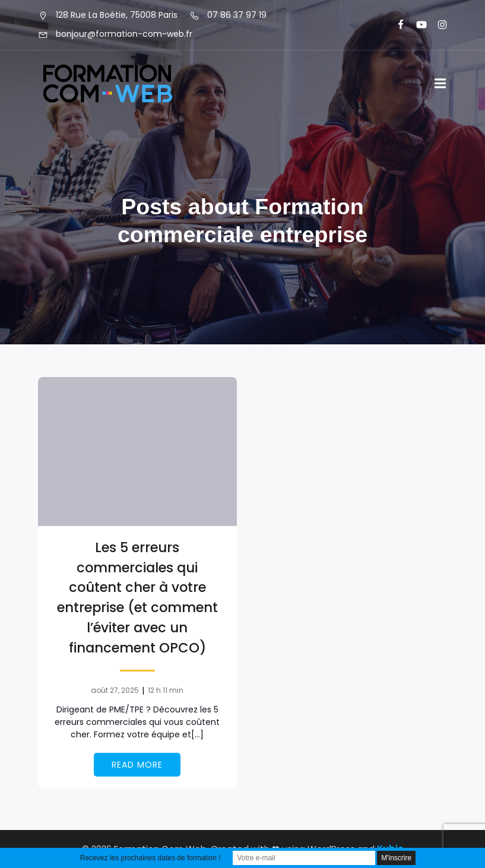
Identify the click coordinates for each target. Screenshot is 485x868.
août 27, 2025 (115, 690)
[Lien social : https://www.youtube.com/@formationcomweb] (416, 25)
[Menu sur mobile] (440, 84)
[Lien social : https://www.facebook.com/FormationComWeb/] (396, 25)
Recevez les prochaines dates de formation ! (150, 858)
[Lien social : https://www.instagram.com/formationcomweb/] (437, 25)
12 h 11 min (166, 690)
